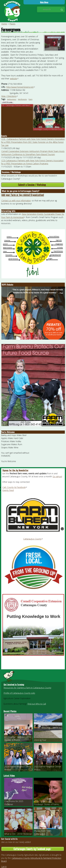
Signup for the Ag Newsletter (15, 470)
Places (12, 24)
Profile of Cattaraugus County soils (19, 693)
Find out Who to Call (37, 704)
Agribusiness (12, 99)
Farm (31, 99)
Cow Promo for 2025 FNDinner (14, 803)
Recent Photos (10, 711)
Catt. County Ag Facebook (15, 487)
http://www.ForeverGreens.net (21, 87)
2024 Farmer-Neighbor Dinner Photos (18, 768)
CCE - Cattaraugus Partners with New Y (16, 105)
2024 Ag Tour (40, 740)
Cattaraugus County (33, 539)
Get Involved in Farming (14, 685)
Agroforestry (22, 99)
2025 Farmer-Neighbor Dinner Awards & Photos (18, 738)
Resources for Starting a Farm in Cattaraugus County (27, 688)
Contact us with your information (16, 201)
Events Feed (8, 490)
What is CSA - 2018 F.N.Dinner (18, 834)
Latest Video (9, 776)
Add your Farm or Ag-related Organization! (23, 195)
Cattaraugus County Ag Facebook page (38, 849)
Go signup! (57, 476)
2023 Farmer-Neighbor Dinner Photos (48, 768)
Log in (4, 866)
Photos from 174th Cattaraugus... (43, 832)
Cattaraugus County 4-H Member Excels (48, 129)
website (14, 79)
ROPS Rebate (7, 285)
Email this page (7, 102)
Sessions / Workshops (11, 172)
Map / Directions (10, 96)
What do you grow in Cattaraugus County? (21, 191)
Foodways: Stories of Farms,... (47, 804)
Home (4, 24)
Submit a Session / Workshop (40, 185)
